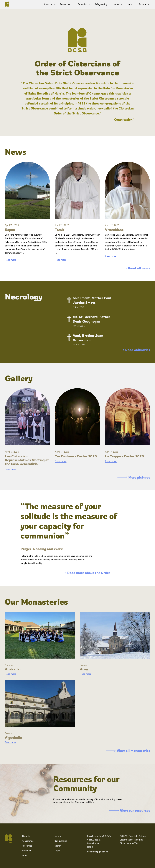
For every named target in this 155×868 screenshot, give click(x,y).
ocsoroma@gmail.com (98, 852)
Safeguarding (101, 4)
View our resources (130, 810)
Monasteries (28, 841)
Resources (65, 4)
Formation (82, 4)
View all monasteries (128, 751)
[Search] (149, 5)
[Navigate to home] (8, 5)
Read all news (134, 268)
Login (130, 4)
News (117, 4)
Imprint (58, 836)
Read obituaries (132, 350)
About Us (48, 4)
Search (58, 846)
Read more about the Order (83, 573)
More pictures (134, 477)
